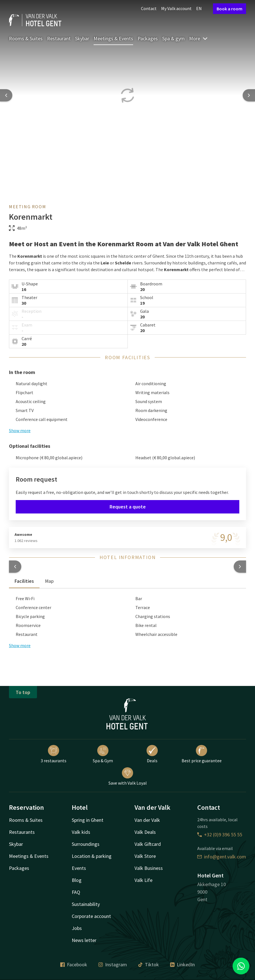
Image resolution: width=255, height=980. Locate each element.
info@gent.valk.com (222, 857)
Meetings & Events (113, 38)
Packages (148, 38)
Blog (77, 880)
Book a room (229, 9)
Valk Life (143, 880)
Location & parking (92, 856)
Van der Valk (147, 820)
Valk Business (149, 868)
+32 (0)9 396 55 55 (220, 835)
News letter (84, 940)
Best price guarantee (202, 754)
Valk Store (145, 856)
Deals (152, 754)
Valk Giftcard (148, 844)
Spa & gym (173, 38)
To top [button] (23, 692)
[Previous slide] (6, 95)
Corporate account (91, 916)
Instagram (113, 964)
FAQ (76, 892)
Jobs (77, 928)
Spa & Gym (103, 754)
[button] (15, 567)
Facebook (74, 964)
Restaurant (59, 38)
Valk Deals (145, 832)
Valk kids (81, 832)
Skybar (82, 38)
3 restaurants (54, 754)
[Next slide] (249, 95)
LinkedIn (182, 964)
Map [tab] (49, 581)
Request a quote (128, 507)
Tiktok (149, 964)
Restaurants (22, 832)
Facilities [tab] (24, 581)
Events (79, 868)
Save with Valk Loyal (128, 777)
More (199, 38)
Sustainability (86, 904)
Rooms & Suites (26, 38)
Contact (149, 8)
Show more (20, 430)
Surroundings (86, 844)
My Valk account (176, 8)
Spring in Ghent (88, 820)
